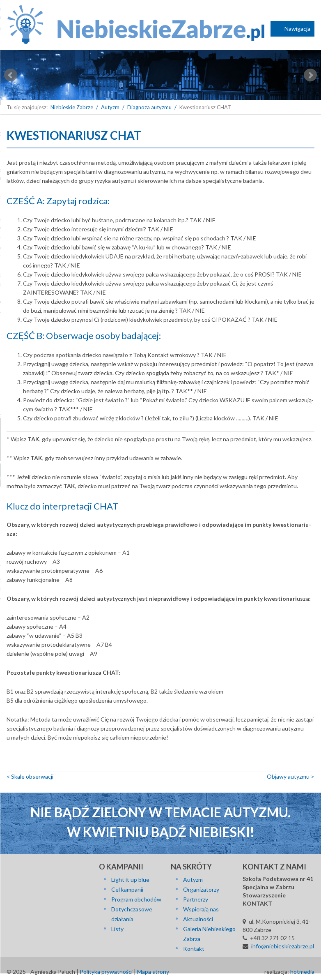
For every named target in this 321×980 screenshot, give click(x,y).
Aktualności (198, 919)
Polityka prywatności (106, 972)
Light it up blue (130, 880)
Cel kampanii (127, 889)
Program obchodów (136, 899)
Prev (11, 75)
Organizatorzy (201, 889)
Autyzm (110, 107)
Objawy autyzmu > (291, 776)
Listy (117, 929)
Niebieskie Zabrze (72, 107)
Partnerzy (196, 899)
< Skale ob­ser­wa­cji (30, 776)
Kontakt (194, 949)
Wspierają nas (201, 909)
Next (310, 75)
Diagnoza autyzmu (149, 107)
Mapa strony (153, 972)
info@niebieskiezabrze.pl (283, 946)
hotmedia (302, 972)
